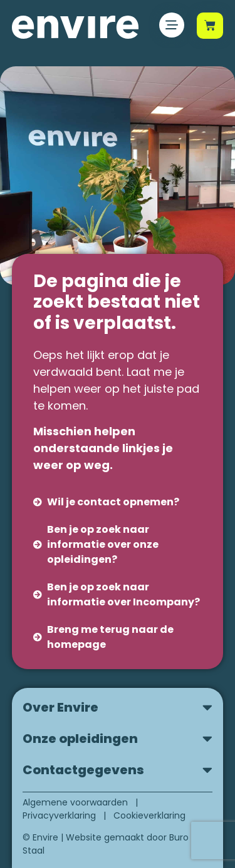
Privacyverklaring (59, 815)
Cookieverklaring (149, 815)
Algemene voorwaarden (75, 802)
